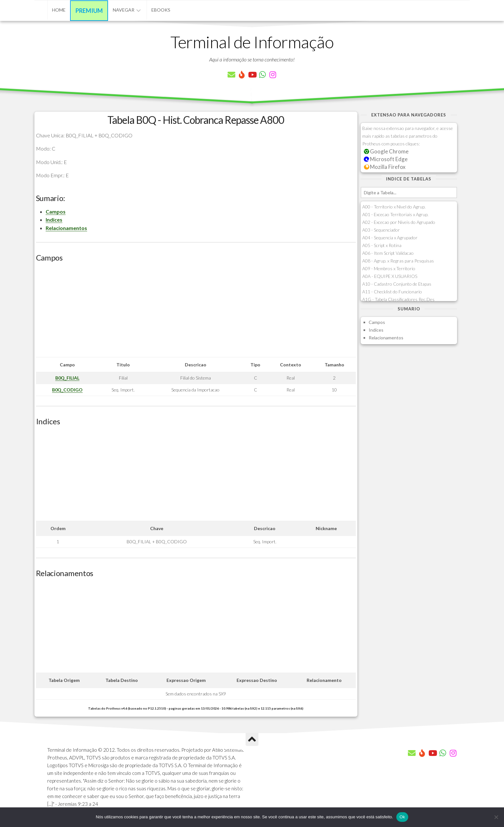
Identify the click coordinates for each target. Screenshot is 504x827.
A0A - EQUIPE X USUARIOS (390, 276)
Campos (56, 211)
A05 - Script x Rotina (382, 245)
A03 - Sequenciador (381, 230)
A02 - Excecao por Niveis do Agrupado (399, 222)
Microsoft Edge (386, 159)
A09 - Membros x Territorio (389, 268)
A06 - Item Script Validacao (388, 253)
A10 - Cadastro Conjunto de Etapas (397, 284)
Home (59, 10)
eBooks (161, 10)
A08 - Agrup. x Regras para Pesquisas (398, 261)
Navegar (124, 10)
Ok (402, 817)
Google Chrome (386, 151)
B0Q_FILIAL (67, 378)
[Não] (496, 817)
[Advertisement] (196, 312)
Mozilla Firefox (385, 167)
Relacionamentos (66, 228)
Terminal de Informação (252, 42)
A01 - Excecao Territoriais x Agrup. (395, 214)
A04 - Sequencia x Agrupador (390, 238)
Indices (54, 220)
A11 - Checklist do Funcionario (392, 292)
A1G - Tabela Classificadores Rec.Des (398, 299)
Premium (89, 11)
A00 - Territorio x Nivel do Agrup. (394, 207)
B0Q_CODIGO (67, 390)
